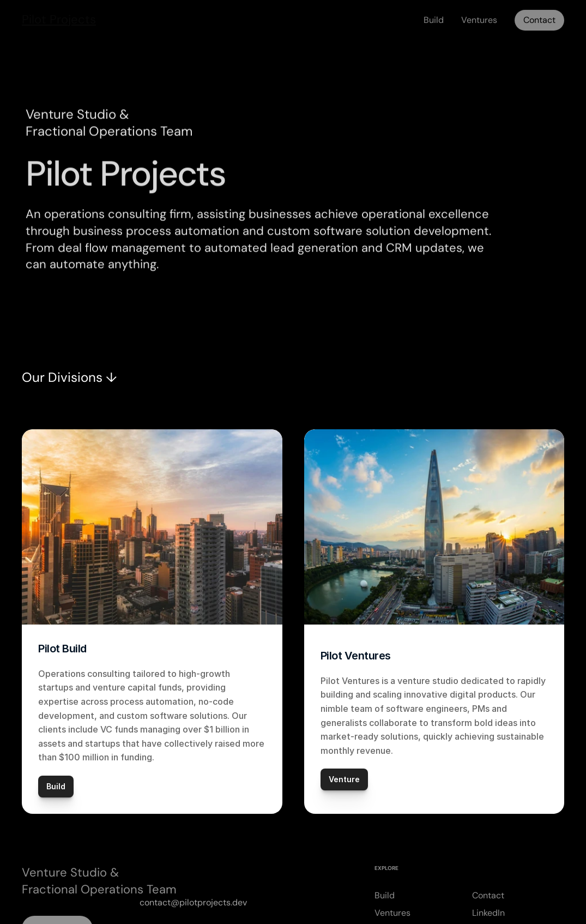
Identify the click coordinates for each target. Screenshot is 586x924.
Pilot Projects (59, 16)
